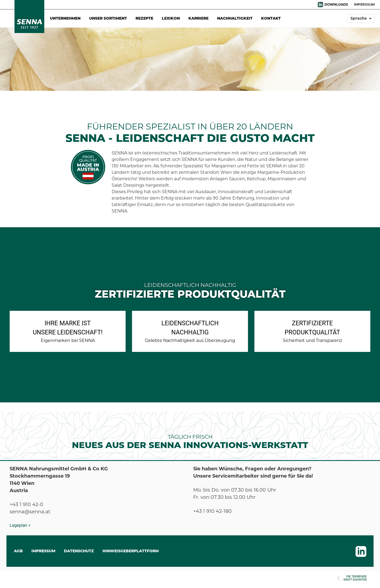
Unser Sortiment (108, 18)
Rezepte (144, 18)
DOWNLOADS (336, 4)
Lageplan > (20, 525)
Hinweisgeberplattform (131, 551)
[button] (361, 21)
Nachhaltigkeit (235, 18)
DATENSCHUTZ (79, 551)
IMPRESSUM (364, 4)
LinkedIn (320, 5)
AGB (18, 551)
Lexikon (171, 18)
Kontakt (271, 18)
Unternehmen (65, 18)
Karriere (198, 18)
